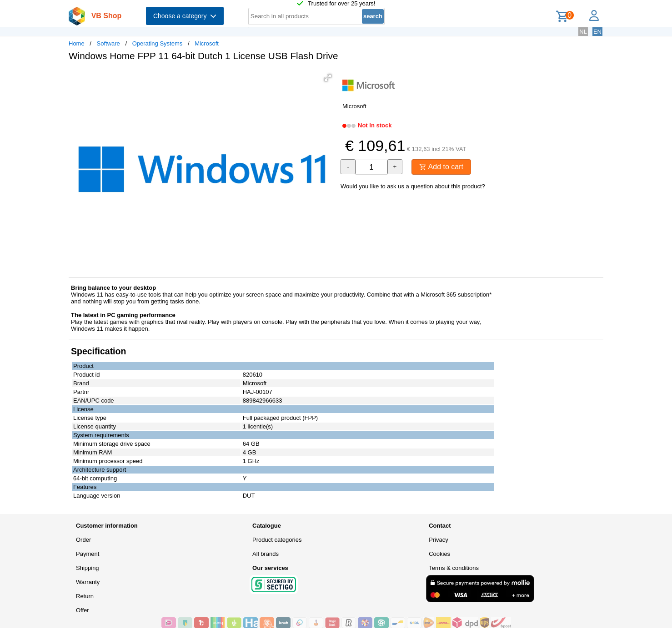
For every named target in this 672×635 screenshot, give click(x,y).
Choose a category (185, 16)
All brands (266, 554)
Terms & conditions (454, 568)
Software (108, 43)
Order (83, 540)
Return (85, 596)
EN (597, 32)
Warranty (88, 582)
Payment (88, 554)
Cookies (439, 554)
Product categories (277, 540)
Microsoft (207, 43)
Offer (83, 610)
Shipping (88, 568)
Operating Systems (158, 43)
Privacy (439, 540)
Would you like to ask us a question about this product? (413, 186)
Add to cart (441, 167)
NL (583, 32)
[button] (328, 78)
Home (77, 43)
